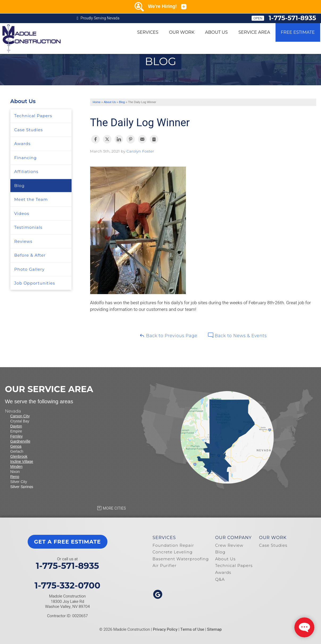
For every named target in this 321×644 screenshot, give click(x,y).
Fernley (17, 436)
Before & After (30, 255)
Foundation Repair (173, 545)
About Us (216, 32)
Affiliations (26, 171)
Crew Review (229, 545)
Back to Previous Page (168, 335)
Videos (22, 213)
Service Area (254, 32)
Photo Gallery (30, 269)
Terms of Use (192, 629)
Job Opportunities (35, 283)
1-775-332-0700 (68, 586)
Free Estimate (298, 32)
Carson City (20, 416)
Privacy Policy (165, 629)
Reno (15, 477)
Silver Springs (22, 487)
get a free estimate (67, 542)
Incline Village (22, 461)
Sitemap (214, 629)
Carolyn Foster (140, 151)
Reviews (23, 241)
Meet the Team (31, 199)
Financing (26, 158)
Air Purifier (165, 565)
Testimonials (28, 227)
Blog (20, 186)
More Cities (114, 508)
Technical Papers (33, 116)
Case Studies (29, 130)
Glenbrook (19, 456)
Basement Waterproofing (181, 559)
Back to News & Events (237, 335)
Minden (16, 467)
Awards (22, 144)
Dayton (16, 426)
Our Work (182, 32)
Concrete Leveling (173, 552)
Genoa (16, 446)
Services (148, 32)
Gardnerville (20, 441)
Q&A (220, 579)
